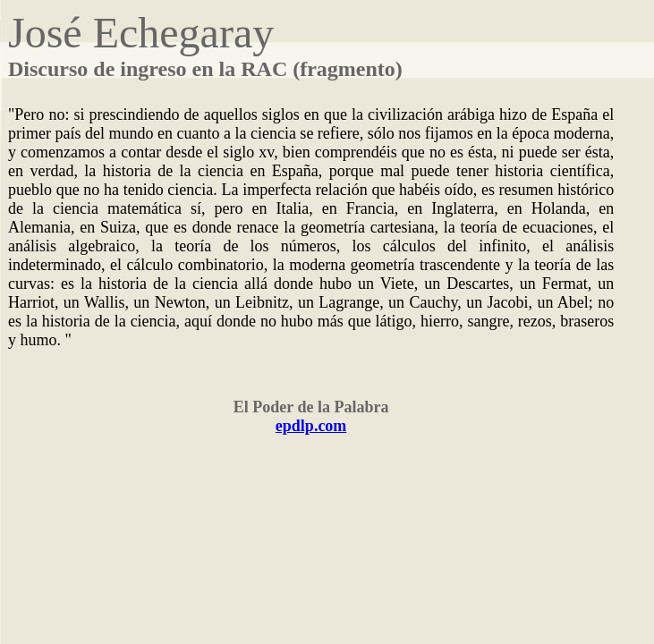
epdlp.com (311, 426)
